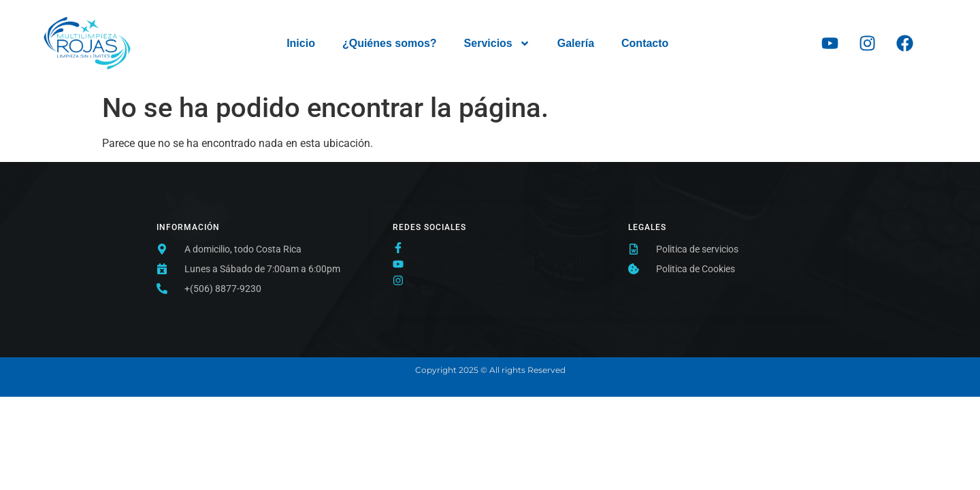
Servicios (497, 44)
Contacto (645, 43)
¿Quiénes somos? (390, 43)
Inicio (301, 43)
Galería (576, 43)
